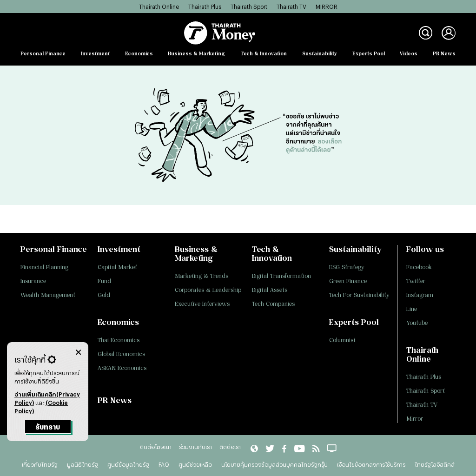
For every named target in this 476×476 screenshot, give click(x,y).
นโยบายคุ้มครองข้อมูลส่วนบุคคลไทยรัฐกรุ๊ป (274, 464)
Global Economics (121, 354)
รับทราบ (48, 427)
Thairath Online (159, 7)
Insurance (33, 281)
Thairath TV (291, 7)
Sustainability (320, 53)
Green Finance (348, 281)
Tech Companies (273, 304)
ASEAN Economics (122, 368)
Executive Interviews (202, 304)
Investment (95, 53)
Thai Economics (119, 340)
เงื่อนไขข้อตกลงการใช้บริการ (371, 464)
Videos (409, 53)
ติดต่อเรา (230, 447)
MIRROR (327, 7)
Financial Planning (44, 267)
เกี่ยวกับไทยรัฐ (40, 464)
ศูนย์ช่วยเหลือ (195, 464)
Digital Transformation (281, 276)
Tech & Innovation (264, 53)
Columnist (342, 340)
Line (412, 309)
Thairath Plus (205, 7)
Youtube (417, 323)
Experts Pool (369, 53)
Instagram (420, 295)
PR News (444, 53)
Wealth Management (48, 295)
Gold (104, 295)
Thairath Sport (249, 7)
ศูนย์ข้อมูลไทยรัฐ (128, 464)
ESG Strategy (347, 267)
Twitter (416, 281)
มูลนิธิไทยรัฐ (83, 464)
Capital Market (117, 267)
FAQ (164, 464)
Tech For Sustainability (359, 295)
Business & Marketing (196, 53)
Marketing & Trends (202, 276)
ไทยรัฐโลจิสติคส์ (435, 464)
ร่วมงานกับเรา (195, 447)
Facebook (419, 267)
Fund (104, 281)
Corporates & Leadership (208, 290)
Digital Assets (270, 290)
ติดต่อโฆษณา (156, 447)
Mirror (415, 419)
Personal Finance (43, 53)
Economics (139, 53)
